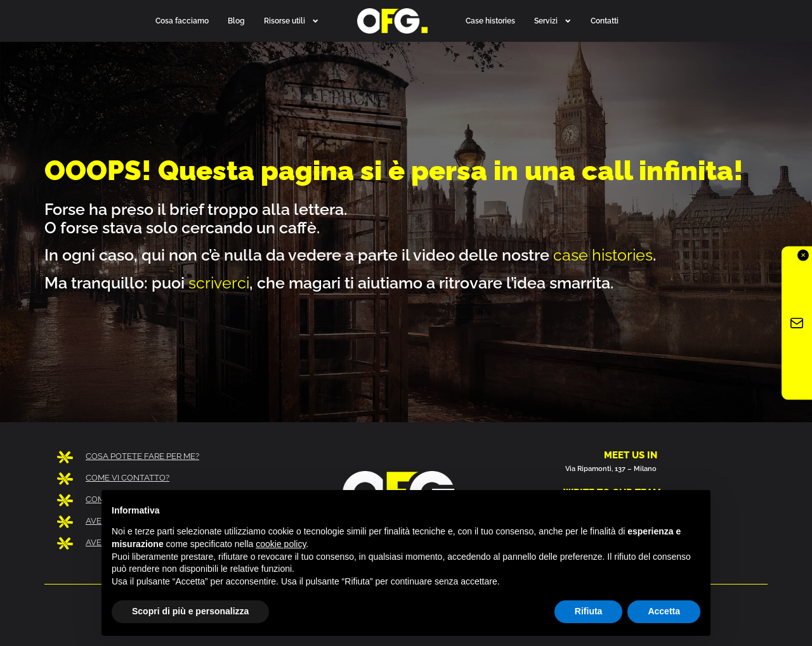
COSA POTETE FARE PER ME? (142, 456)
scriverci (219, 283)
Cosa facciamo (182, 21)
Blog (236, 21)
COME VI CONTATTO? (128, 478)
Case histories (490, 21)
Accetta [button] (664, 611)
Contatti (605, 21)
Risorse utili (291, 21)
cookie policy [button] (281, 544)
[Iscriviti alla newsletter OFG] (797, 323)
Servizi (553, 21)
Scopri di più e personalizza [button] (190, 611)
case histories (603, 255)
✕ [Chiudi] (803, 255)
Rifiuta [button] (589, 611)
